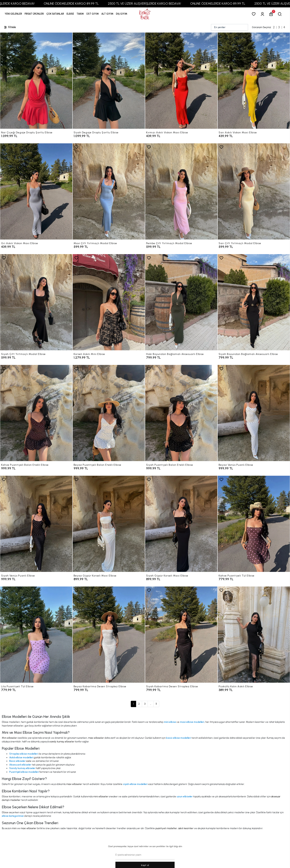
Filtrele (10, 27)
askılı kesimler (186, 828)
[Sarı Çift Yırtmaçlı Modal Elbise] (254, 191)
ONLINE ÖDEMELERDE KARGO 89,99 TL (82, 4)
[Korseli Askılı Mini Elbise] (109, 302)
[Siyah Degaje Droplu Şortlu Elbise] (109, 81)
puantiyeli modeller (166, 828)
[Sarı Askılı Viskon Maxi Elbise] (254, 81)
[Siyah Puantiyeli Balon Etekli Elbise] (181, 413)
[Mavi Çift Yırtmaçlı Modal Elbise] (109, 191)
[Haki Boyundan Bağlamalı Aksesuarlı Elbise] (181, 302)
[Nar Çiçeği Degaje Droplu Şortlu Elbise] (36, 81)
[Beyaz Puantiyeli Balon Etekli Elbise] (109, 413)
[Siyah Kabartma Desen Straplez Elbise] (181, 635)
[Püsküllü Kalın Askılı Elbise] (254, 635)
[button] (34, 14)
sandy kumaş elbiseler (62, 742)
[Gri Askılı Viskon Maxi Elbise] (36, 191)
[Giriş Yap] (263, 14)
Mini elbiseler (9, 738)
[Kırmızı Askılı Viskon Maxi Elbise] (181, 81)
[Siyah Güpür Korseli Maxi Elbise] (181, 524)
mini (14, 828)
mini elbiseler (101, 797)
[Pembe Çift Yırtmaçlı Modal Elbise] (181, 191)
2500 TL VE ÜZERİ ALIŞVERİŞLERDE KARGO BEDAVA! (155, 4)
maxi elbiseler (96, 738)
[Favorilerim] (254, 14)
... (151, 704)
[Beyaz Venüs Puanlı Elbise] (254, 413)
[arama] (280, 14)
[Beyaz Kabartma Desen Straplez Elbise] (109, 635)
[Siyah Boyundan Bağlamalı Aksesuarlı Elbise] (254, 302)
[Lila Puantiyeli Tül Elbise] (36, 635)
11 (156, 704)
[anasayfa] (145, 14)
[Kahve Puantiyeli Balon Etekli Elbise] (36, 413)
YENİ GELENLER (13, 14)
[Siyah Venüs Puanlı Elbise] (36, 524)
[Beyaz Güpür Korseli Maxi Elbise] (109, 524)
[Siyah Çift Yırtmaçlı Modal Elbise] (36, 302)
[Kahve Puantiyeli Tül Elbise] (254, 524)
